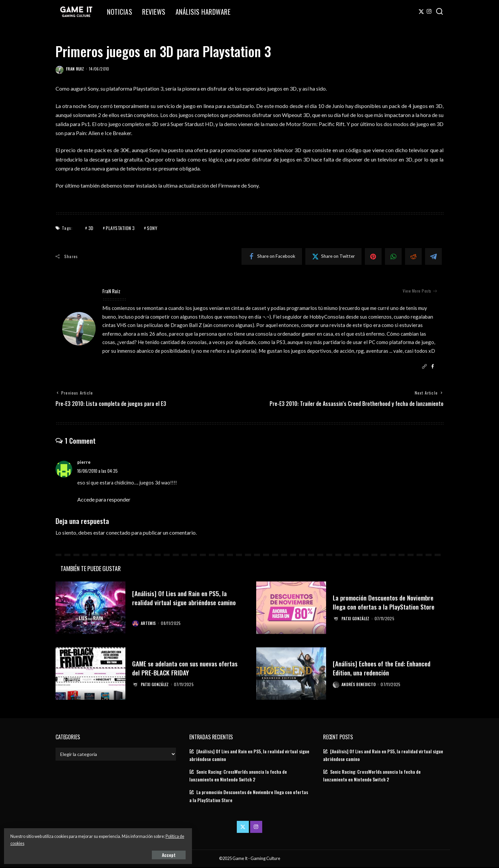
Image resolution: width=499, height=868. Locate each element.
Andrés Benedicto (359, 685)
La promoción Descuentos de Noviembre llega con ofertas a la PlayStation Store (388, 598)
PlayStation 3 (120, 228)
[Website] (424, 367)
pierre (84, 463)
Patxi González (356, 623)
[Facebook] (272, 256)
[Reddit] (413, 256)
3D (91, 228)
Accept (82, 853)
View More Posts (420, 291)
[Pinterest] (373, 256)
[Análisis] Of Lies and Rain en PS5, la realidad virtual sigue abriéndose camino (183, 603)
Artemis (149, 623)
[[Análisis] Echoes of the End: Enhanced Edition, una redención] (291, 674)
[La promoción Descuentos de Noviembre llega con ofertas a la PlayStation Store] (291, 609)
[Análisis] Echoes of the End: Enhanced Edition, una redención (386, 668)
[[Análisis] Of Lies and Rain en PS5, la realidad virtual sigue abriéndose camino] (90, 609)
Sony (152, 228)
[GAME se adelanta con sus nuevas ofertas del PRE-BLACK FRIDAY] (90, 674)
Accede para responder (104, 500)
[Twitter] (421, 12)
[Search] (439, 12)
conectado (118, 533)
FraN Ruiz (75, 69)
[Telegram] (433, 256)
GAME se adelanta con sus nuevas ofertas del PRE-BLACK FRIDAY (179, 668)
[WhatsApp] (393, 256)
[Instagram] (429, 12)
